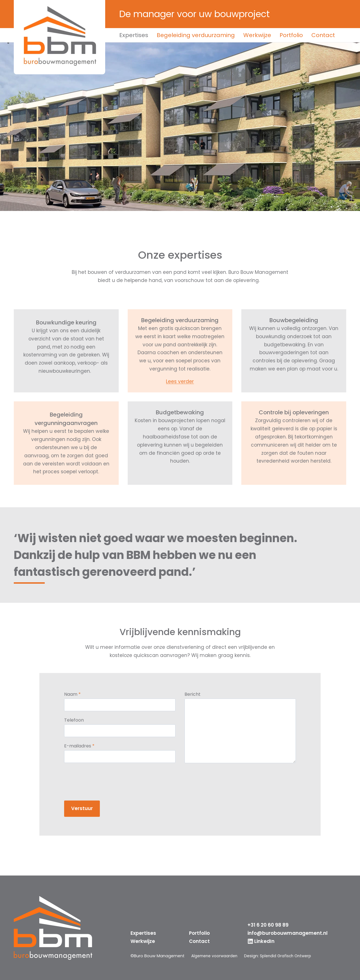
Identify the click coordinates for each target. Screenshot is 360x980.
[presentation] (111, 780)
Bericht (193, 695)
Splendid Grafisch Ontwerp (291, 956)
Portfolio (291, 35)
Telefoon (78, 721)
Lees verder (180, 381)
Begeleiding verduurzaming (196, 35)
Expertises (134, 35)
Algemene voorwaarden (216, 956)
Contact (323, 35)
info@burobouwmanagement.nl (288, 933)
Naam (77, 695)
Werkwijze (257, 35)
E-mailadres (84, 747)
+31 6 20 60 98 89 (268, 925)
